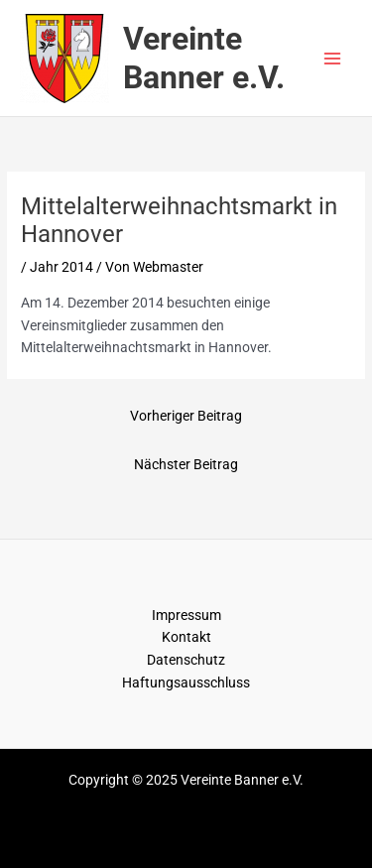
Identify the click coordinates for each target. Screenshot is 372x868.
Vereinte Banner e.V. (204, 58)
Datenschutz (186, 660)
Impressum (186, 615)
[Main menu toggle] (333, 58)
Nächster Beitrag (186, 464)
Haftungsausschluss (186, 682)
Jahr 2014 (62, 267)
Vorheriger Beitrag (186, 416)
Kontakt (186, 637)
